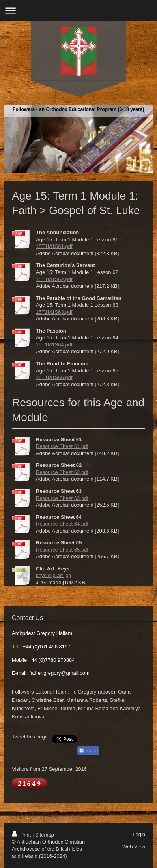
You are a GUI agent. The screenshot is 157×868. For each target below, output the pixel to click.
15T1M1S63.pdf (54, 312)
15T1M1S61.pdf (54, 246)
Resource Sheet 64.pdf (62, 524)
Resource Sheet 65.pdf (62, 550)
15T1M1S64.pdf (54, 345)
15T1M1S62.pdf (54, 279)
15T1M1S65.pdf (54, 377)
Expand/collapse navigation (78, 10)
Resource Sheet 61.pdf (62, 446)
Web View (134, 847)
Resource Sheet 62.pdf (62, 472)
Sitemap (45, 835)
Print (22, 835)
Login (139, 834)
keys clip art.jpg (54, 575)
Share (88, 751)
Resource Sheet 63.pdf (62, 498)
